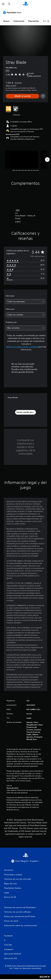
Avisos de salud (12, 788)
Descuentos (34, 21)
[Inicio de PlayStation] (26, 4)
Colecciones (19, 21)
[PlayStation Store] (13, 12)
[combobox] (26, 302)
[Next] (47, 160)
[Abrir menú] (3, 4)
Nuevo (6, 21)
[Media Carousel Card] (21, 160)
